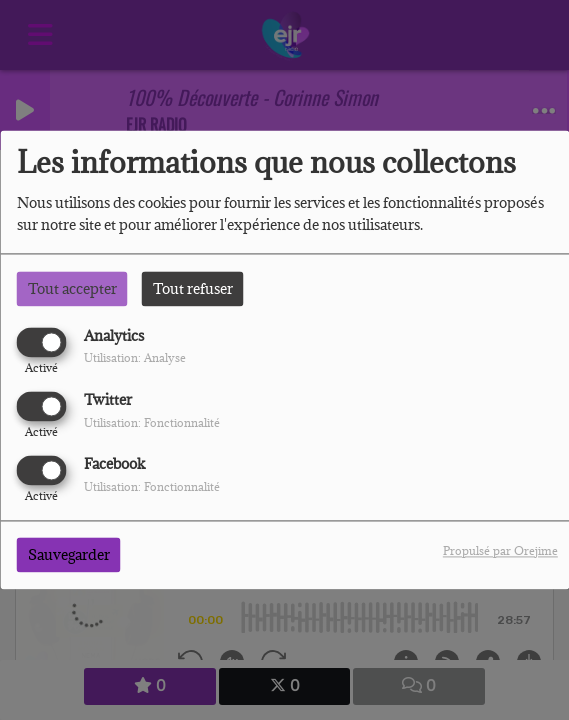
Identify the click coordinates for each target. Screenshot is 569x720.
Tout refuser (193, 288)
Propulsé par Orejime (500, 551)
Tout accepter (72, 288)
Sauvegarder (69, 555)
